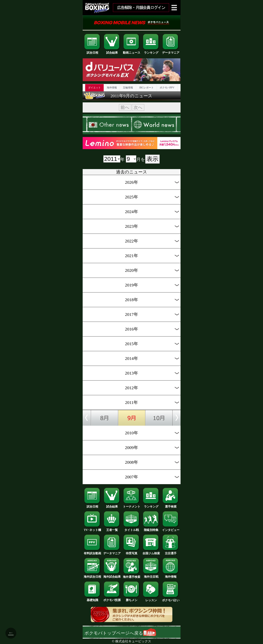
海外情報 (112, 88)
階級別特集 (151, 529)
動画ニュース (132, 51)
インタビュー (171, 529)
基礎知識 (92, 599)
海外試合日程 (92, 575)
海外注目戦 (151, 575)
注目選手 (171, 552)
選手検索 (171, 505)
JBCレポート (146, 88)
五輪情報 (128, 88)
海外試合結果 (112, 575)
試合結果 (112, 51)
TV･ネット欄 (92, 529)
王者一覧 (112, 529)
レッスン (151, 599)
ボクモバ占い (171, 599)
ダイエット (94, 88)
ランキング (151, 51)
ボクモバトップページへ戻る (120, 633)
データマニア (171, 51)
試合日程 (92, 51)
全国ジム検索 (151, 552)
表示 (152, 159)
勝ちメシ (132, 599)
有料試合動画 (92, 552)
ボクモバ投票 (112, 599)
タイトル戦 (132, 529)
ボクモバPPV (167, 88)
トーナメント (132, 505)
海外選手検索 (132, 576)
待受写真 (132, 552)
